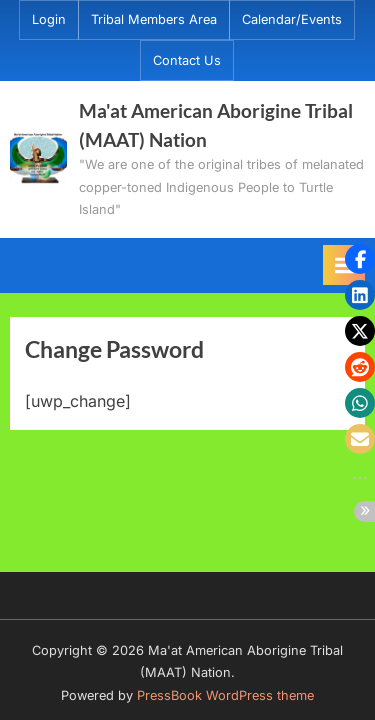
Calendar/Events (292, 19)
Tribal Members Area (154, 19)
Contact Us (187, 60)
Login (49, 19)
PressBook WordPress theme (225, 695)
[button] (360, 259)
